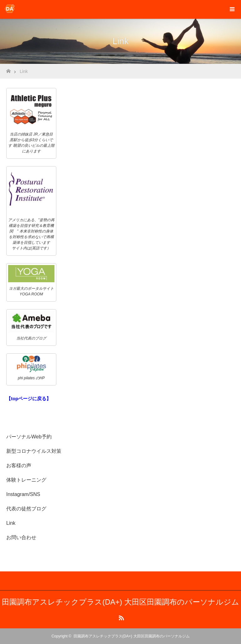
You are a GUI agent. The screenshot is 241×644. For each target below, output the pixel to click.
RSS (120, 617)
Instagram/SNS (23, 494)
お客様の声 (19, 465)
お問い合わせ (21, 537)
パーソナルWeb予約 (29, 437)
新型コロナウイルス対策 (34, 451)
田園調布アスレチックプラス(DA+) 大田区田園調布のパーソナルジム (120, 602)
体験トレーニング (26, 480)
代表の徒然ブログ (26, 509)
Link (11, 523)
